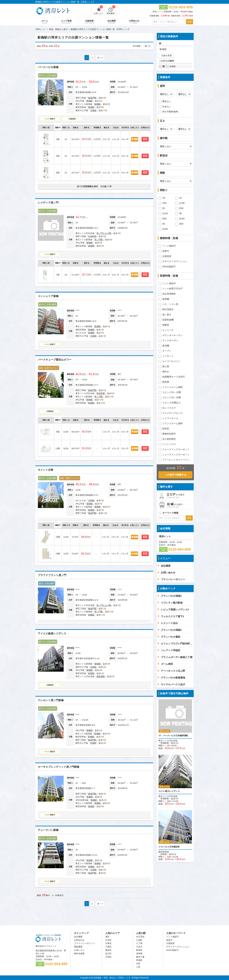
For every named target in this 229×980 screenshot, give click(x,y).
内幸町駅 (92, 236)
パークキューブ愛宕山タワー (55, 360)
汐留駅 (93, 110)
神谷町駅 (101, 393)
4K (164, 224)
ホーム (45, 22)
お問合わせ (134, 22)
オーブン (167, 351)
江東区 (108, 947)
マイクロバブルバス (172, 413)
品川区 (108, 954)
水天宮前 (140, 937)
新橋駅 (89, 101)
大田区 (108, 957)
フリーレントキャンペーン (176, 460)
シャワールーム (170, 418)
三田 (138, 967)
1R (164, 198)
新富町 (139, 950)
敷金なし (167, 101)
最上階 (166, 366)
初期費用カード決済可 (174, 377)
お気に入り (98, 10)
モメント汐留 (46, 470)
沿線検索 (89, 22)
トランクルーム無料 (172, 387)
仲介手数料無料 (170, 112)
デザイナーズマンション (175, 261)
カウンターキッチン (172, 335)
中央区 (108, 940)
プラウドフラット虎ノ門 (52, 575)
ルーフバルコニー (171, 361)
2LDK (165, 213)
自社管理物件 (169, 294)
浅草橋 (139, 954)
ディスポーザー (170, 340)
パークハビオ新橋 (48, 67)
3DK (164, 219)
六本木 (139, 947)
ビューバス (168, 330)
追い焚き (167, 315)
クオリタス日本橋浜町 (169, 847)
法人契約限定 (169, 439)
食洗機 (166, 346)
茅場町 (139, 960)
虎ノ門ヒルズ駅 (104, 233)
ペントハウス (169, 444)
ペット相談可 (50, 119)
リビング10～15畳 (172, 392)
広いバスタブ (169, 408)
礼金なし (167, 106)
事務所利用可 (169, 434)
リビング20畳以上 (172, 403)
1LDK (182, 203)
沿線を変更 (167, 55)
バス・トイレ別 (170, 304)
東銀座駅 (101, 676)
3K (180, 213)
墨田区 (108, 950)
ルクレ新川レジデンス (169, 791)
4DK (181, 224)
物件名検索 (79, 954)
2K (164, 208)
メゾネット (168, 356)
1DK (164, 203)
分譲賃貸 (72, 119)
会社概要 (112, 22)
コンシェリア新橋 (48, 296)
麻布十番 (140, 957)
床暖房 (166, 325)
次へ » (100, 58)
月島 (138, 964)
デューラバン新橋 (48, 830)
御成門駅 (92, 98)
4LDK (165, 229)
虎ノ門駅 (99, 240)
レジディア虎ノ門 (48, 203)
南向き (166, 372)
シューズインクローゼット (176, 455)
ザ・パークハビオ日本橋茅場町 (173, 736)
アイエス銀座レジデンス (52, 633)
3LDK (182, 219)
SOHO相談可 (169, 267)
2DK (181, 208)
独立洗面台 (168, 309)
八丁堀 (139, 943)
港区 (107, 937)
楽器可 (166, 251)
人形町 (139, 940)
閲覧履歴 (111, 10)
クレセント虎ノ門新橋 (51, 700)
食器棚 (166, 299)
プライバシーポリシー (85, 943)
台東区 (108, 943)
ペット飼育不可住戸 (172, 289)
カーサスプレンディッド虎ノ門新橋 (58, 767)
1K (180, 198)
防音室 (166, 429)
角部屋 (166, 382)
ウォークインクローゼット (176, 449)
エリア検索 (66, 22)
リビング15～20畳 (172, 397)
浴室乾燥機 (168, 320)
